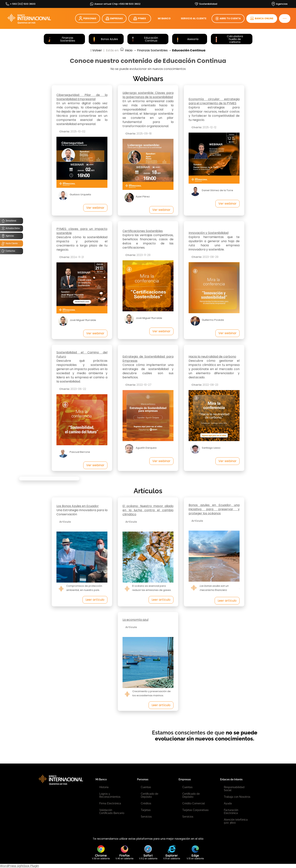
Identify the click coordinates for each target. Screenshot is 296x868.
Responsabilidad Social (234, 789)
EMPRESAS (114, 19)
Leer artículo (95, 600)
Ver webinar (95, 208)
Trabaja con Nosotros (237, 797)
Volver (96, 50)
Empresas (185, 779)
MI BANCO (164, 18)
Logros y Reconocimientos (110, 795)
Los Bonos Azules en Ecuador (78, 506)
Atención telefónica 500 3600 (236, 821)
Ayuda (228, 803)
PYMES (140, 19)
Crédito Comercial (194, 803)
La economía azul (135, 620)
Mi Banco (101, 779)
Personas (143, 779)
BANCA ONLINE (262, 18)
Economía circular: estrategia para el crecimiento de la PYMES (214, 101)
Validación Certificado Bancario (112, 812)
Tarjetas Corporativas (195, 810)
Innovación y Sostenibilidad (209, 233)
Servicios (146, 817)
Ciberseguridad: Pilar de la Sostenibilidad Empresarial (82, 97)
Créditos (146, 803)
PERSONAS (88, 18)
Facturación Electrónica (231, 812)
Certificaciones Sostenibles (143, 231)
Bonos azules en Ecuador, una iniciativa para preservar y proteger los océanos (214, 509)
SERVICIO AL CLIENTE (194, 18)
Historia (104, 787)
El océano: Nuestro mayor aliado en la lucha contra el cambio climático (148, 510)
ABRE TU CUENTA (228, 19)
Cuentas (146, 787)
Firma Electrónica (110, 803)
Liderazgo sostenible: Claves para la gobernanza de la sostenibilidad (148, 95)
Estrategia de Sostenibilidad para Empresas (148, 359)
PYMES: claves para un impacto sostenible (82, 231)
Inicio (126, 50)
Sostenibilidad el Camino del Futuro (82, 354)
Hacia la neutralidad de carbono (212, 357)
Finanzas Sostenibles (152, 50)
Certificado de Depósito (150, 795)
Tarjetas (146, 810)
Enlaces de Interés (231, 779)
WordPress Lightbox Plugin (19, 866)
